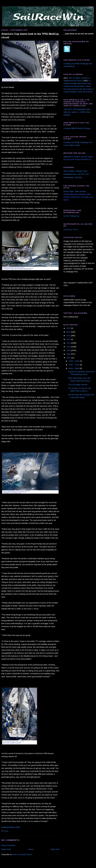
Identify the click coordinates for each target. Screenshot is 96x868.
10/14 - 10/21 (74, 361)
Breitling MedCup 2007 (11, 827)
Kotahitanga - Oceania (73, 177)
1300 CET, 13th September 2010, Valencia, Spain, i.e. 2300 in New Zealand (77, 112)
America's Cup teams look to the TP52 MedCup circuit (30, 36)
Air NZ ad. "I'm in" (71, 230)
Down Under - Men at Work (75, 191)
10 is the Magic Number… (79, 385)
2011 (69, 343)
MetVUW (67, 157)
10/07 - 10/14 (74, 365)
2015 (69, 328)
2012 (69, 339)
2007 (69, 358)
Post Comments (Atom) (22, 854)
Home (31, 849)
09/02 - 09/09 (74, 368)
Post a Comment (8, 845)
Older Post (55, 849)
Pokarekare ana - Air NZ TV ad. (76, 174)
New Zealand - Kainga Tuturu (75, 171)
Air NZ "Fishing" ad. (72, 216)
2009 (69, 350)
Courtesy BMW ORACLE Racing (77, 128)
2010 (69, 347)
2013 (69, 336)
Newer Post (6, 849)
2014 (69, 332)
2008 (69, 354)
